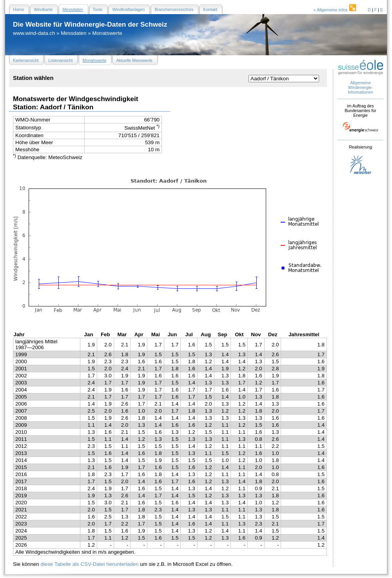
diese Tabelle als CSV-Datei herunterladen (89, 564)
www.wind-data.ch (34, 33)
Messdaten (73, 33)
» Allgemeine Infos (336, 10)
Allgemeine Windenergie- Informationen (360, 87)
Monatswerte (107, 33)
